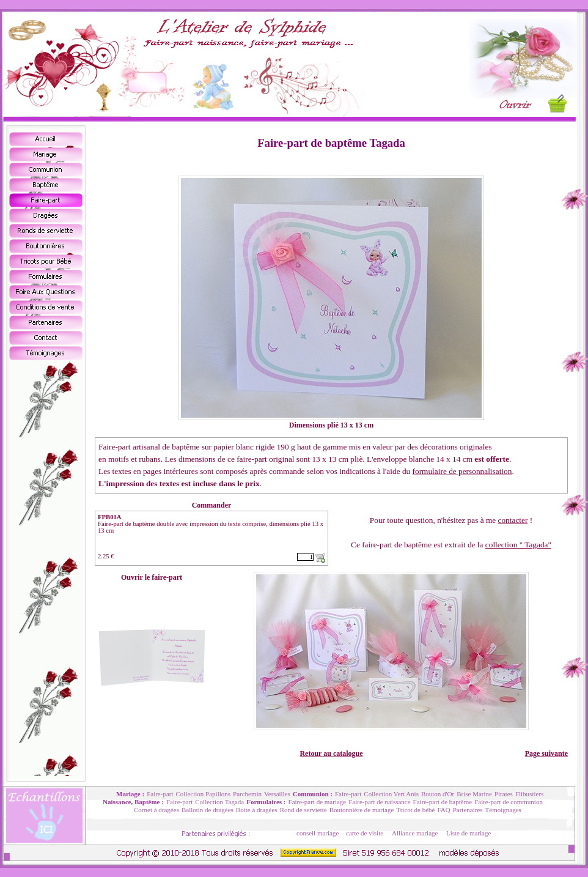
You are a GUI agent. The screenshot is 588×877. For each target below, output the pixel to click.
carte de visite (365, 833)
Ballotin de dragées (208, 810)
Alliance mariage (415, 833)
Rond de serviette (303, 810)
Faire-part (160, 794)
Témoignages (503, 810)
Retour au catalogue (331, 753)
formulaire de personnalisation (462, 471)
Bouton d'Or (438, 794)
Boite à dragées (257, 810)
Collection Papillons (204, 794)
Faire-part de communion (509, 802)
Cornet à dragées (156, 810)
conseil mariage (318, 833)
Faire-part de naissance (379, 802)
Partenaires (468, 810)
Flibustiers (529, 794)
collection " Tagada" (518, 545)
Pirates (504, 794)
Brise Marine (474, 794)
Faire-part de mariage (318, 802)
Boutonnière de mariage (362, 810)
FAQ (443, 810)
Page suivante (546, 753)
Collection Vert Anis (391, 794)
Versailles (277, 794)
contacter (513, 520)
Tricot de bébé (415, 810)
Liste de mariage (469, 833)
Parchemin (247, 794)
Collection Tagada (219, 802)
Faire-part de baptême (443, 802)
